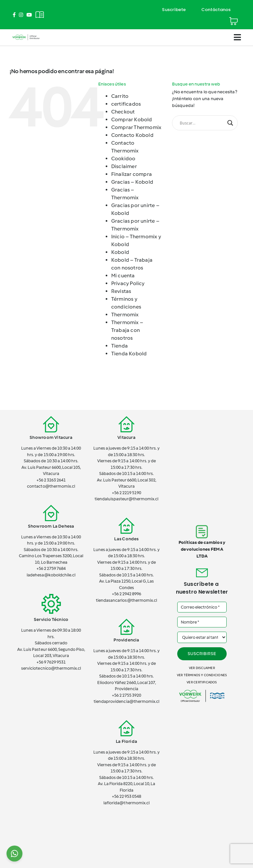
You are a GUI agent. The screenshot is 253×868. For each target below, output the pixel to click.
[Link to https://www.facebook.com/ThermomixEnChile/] (14, 15)
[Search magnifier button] (230, 123)
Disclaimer (124, 166)
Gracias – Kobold (132, 182)
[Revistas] (40, 11)
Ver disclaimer (202, 668)
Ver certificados (202, 682)
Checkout (123, 112)
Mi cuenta (123, 276)
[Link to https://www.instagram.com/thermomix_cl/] (21, 15)
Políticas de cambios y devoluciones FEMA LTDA (202, 549)
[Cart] (233, 18)
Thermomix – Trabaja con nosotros (127, 330)
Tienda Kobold (129, 354)
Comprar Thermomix (136, 127)
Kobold (120, 252)
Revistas (121, 291)
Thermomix (125, 315)
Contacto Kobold (132, 135)
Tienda (120, 346)
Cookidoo (123, 158)
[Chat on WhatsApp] (14, 854)
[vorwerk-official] (26, 35)
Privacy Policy (128, 283)
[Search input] (202, 123)
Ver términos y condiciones (202, 675)
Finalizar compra (132, 174)
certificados (126, 104)
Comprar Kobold (132, 119)
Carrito (120, 96)
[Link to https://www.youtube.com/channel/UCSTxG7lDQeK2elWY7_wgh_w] (29, 15)
